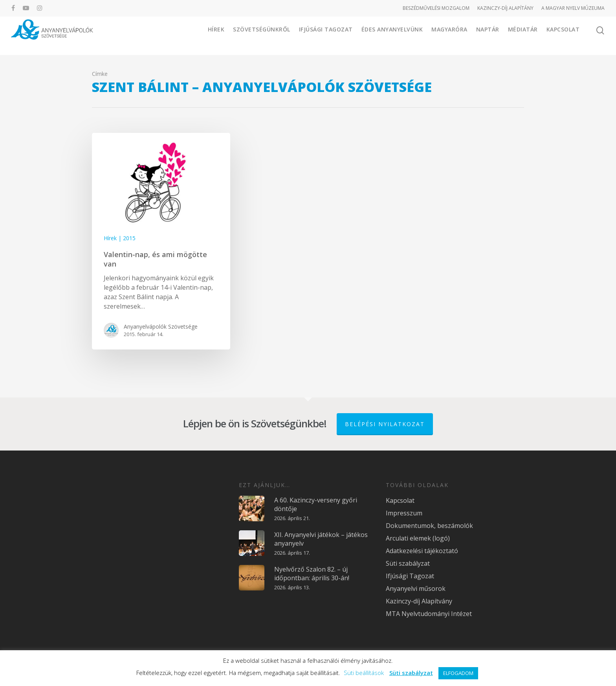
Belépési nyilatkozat (385, 423)
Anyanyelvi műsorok (416, 588)
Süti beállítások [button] (364, 673)
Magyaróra (449, 35)
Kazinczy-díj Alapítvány (419, 600)
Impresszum (404, 512)
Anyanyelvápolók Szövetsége (161, 326)
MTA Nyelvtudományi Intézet (429, 613)
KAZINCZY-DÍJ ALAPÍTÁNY (505, 8)
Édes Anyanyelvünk (392, 35)
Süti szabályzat (408, 563)
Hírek (216, 35)
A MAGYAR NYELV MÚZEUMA (573, 8)
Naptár (488, 35)
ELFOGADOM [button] (458, 673)
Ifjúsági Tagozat (326, 35)
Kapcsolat (563, 35)
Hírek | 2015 (120, 238)
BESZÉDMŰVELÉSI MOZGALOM (436, 8)
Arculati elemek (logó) (418, 537)
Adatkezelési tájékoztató (422, 550)
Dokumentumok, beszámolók (429, 525)
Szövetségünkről (262, 35)
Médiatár (523, 35)
